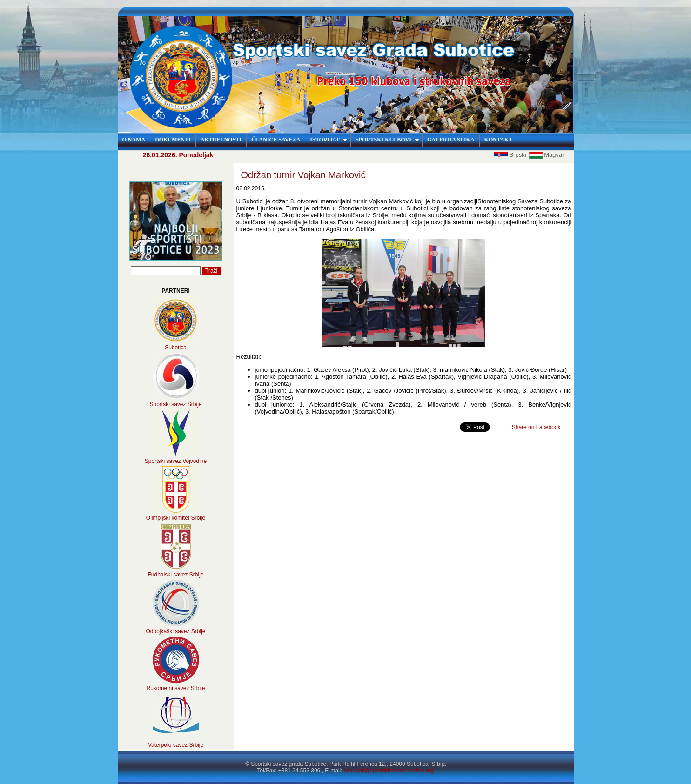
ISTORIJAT (329, 140)
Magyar (547, 155)
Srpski (511, 155)
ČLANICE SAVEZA (276, 140)
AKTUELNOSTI (221, 140)
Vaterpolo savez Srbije (176, 745)
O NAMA (134, 140)
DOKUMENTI (173, 140)
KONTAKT (498, 140)
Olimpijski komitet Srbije (176, 518)
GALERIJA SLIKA (451, 140)
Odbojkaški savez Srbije (175, 631)
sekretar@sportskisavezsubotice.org (389, 771)
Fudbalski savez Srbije (175, 575)
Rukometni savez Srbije (175, 688)
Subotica (176, 348)
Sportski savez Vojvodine (176, 461)
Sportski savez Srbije (175, 404)
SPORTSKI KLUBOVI (387, 140)
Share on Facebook (536, 427)
